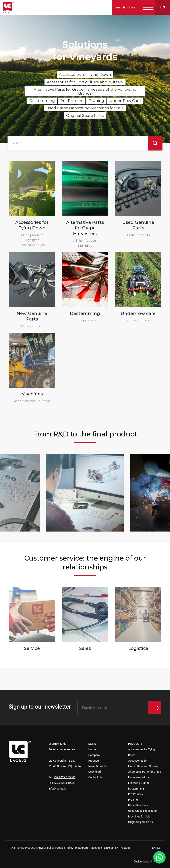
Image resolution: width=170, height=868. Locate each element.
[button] (161, 495)
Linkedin (109, 848)
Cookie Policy (65, 848)
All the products (32, 235)
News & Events (98, 766)
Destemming (42, 101)
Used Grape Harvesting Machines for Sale (85, 108)
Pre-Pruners (72, 101)
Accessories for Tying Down (85, 74)
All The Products (85, 241)
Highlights (32, 240)
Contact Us (95, 777)
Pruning (96, 101)
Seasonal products (32, 245)
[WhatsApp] (159, 857)
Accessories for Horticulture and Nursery (85, 82)
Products (94, 761)
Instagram (82, 848)
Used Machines (25, 401)
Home (92, 749)
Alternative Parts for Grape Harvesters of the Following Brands (85, 91)
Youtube (125, 848)
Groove (45, 401)
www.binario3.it (152, 862)
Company (94, 755)
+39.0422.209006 (65, 777)
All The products (138, 235)
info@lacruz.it (57, 789)
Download (95, 772)
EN (154, 848)
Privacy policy (46, 848)
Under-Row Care (125, 101)
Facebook (96, 848)
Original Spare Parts (85, 115)
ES (159, 848)
